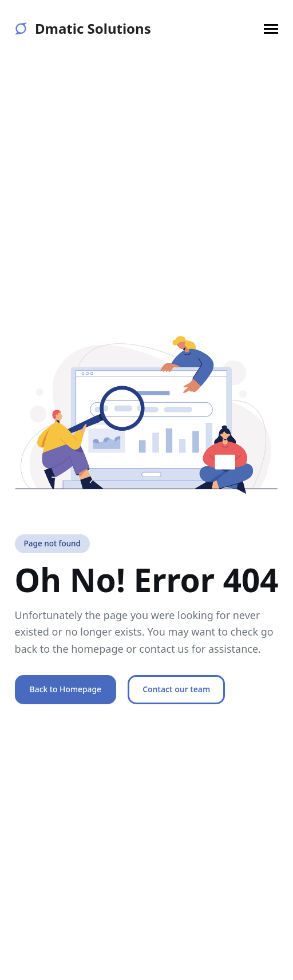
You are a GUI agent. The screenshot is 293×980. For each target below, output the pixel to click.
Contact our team (176, 689)
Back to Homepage (66, 689)
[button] (271, 29)
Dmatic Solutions (83, 29)
